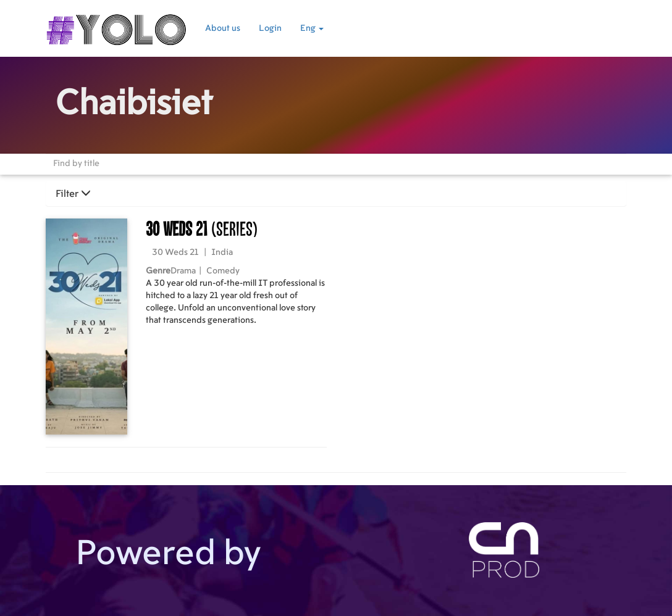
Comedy (223, 271)
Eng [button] (312, 28)
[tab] (336, 194)
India (222, 252)
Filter (73, 194)
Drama (183, 271)
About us (223, 28)
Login (270, 28)
